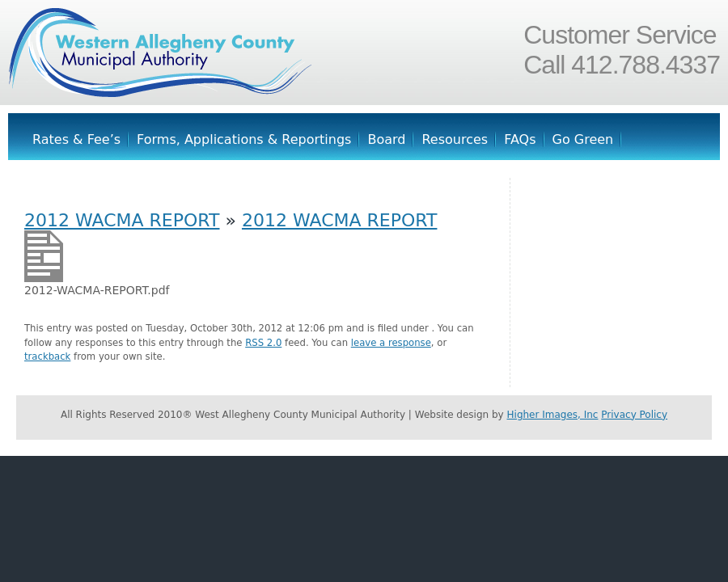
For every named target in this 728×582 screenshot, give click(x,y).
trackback (47, 356)
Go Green (583, 139)
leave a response (391, 343)
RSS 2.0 (263, 343)
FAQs (520, 139)
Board (386, 139)
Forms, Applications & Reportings (244, 139)
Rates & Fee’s (76, 139)
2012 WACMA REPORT (122, 220)
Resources (455, 139)
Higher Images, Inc (553, 415)
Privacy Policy (634, 415)
